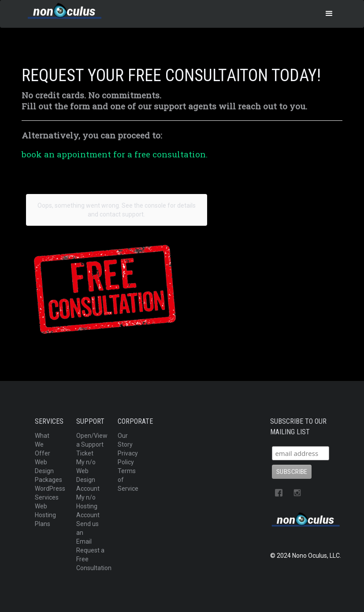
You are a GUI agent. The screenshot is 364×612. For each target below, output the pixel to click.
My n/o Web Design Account (88, 475)
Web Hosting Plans (45, 515)
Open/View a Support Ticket (92, 444)
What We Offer (43, 444)
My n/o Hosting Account (88, 506)
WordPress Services (50, 493)
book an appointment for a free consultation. (115, 154)
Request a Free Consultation (94, 559)
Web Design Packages (48, 471)
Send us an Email (87, 533)
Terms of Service (128, 480)
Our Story (125, 440)
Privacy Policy (128, 458)
